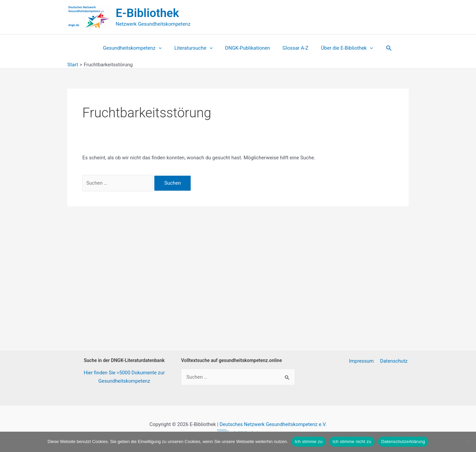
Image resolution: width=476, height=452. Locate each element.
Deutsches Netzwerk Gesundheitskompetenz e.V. (273, 424)
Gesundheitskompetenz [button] (137, 48)
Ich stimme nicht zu (352, 441)
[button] (163, 48)
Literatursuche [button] (196, 48)
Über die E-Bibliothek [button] (342, 48)
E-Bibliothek (147, 13)
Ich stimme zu (308, 441)
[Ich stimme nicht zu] (468, 442)
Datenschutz (395, 361)
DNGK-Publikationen (247, 48)
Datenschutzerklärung (403, 441)
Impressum (363, 361)
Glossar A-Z (293, 48)
